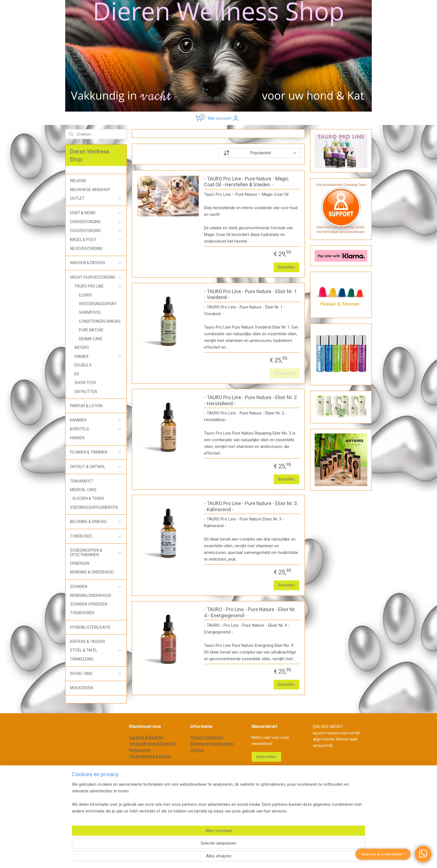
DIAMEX (98, 357)
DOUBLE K (83, 365)
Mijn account (224, 118)
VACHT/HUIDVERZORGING (96, 277)
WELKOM (78, 181)
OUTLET (96, 198)
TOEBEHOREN (82, 613)
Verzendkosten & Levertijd (152, 744)
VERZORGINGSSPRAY (98, 304)
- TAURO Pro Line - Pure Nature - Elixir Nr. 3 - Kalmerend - (250, 506)
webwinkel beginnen (236, 786)
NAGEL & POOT (96, 240)
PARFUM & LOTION (86, 406)
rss (216, 786)
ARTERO (82, 348)
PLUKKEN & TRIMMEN (96, 452)
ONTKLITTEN (86, 392)
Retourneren (140, 750)
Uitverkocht (285, 373)
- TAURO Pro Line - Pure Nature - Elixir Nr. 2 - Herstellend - (250, 400)
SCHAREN (96, 587)
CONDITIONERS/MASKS (100, 321)
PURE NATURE (91, 330)
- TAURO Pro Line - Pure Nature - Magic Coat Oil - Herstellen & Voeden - (246, 182)
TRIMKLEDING (82, 659)
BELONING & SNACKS (96, 522)
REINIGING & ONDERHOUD (92, 572)
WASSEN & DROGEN (96, 263)
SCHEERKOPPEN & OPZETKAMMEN (96, 552)
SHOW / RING (96, 674)
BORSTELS (96, 429)
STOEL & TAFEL (96, 650)
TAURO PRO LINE (98, 286)
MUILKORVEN (82, 688)
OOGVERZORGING (96, 231)
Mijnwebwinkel (283, 786)
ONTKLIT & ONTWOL (96, 467)
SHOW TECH (85, 383)
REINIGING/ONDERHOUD (91, 595)
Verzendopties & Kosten (150, 756)
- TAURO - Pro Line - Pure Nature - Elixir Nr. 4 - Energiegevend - (250, 612)
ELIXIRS (85, 295)
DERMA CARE (91, 339)
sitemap (205, 786)
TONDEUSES (96, 536)
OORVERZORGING (96, 222)
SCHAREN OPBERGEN (89, 604)
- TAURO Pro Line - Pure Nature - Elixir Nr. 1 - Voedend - (250, 294)
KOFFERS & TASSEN (87, 642)
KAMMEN (96, 420)
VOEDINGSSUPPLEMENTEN (94, 507)
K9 (77, 374)
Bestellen (287, 267)
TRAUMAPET (82, 481)
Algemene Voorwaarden (212, 744)
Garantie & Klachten (146, 737)
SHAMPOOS (90, 312)
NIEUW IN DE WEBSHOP (90, 190)
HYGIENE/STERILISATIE (90, 627)
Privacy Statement (207, 737)
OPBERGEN (80, 563)
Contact (197, 750)
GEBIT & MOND (96, 213)
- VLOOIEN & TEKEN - (88, 498)
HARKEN (77, 438)
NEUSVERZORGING (86, 249)
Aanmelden (266, 757)
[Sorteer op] (259, 153)
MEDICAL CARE (83, 490)
